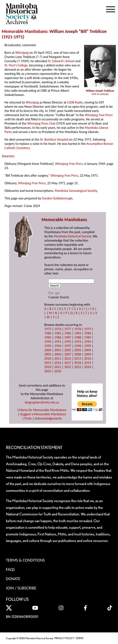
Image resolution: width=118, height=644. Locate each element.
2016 (58, 363)
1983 (78, 333)
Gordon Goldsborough (57, 198)
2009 (88, 354)
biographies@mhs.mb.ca (42, 402)
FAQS (10, 569)
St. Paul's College (16, 65)
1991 (58, 342)
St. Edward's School (61, 61)
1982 (68, 333)
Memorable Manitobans (24, 31)
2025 (48, 371)
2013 (78, 358)
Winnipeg (22, 53)
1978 (78, 329)
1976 (58, 329)
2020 (48, 367)
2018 (78, 363)
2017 (68, 363)
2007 (68, 354)
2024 (88, 367)
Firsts (28, 418)
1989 (88, 337)
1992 (68, 342)
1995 (48, 346)
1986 (58, 337)
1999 (88, 346)
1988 (78, 337)
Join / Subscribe (21, 588)
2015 (48, 363)
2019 (88, 363)
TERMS (79, 638)
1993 (78, 342)
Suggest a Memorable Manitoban (43, 414)
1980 (48, 333)
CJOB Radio (75, 102)
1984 (88, 333)
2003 (78, 350)
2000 (48, 350)
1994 (88, 342)
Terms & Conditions (25, 560)
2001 (58, 350)
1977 (68, 329)
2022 (68, 367)
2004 (88, 350)
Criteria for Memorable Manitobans (42, 410)
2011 (58, 358)
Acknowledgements (48, 418)
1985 (48, 337)
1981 (58, 333)
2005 (48, 354)
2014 (88, 358)
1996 (58, 346)
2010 (48, 358)
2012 (68, 358)
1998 (78, 346)
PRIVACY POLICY (64, 638)
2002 (68, 350)
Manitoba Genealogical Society (76, 191)
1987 (68, 337)
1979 (88, 329)
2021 (58, 367)
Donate (13, 579)
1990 (48, 342)
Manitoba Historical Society (73, 236)
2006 (58, 354)
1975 (48, 329)
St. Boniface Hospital (54, 139)
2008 (78, 354)
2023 (78, 367)
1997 (68, 346)
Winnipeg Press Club (41, 123)
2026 (58, 371)
